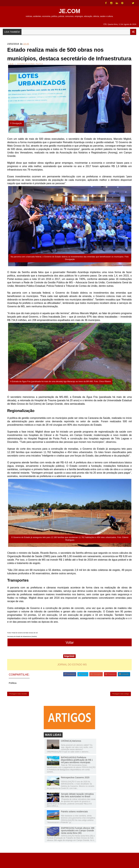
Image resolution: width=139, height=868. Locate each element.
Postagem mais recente (18, 708)
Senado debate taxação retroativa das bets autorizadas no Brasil (77, 810)
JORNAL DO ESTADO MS (72, 677)
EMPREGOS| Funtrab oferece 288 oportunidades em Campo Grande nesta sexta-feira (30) (78, 845)
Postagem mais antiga (121, 708)
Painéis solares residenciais (74, 826)
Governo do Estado (26, 77)
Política (39, 77)
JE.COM (69, 11)
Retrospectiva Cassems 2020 (75, 792)
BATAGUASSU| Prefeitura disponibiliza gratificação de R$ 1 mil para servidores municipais (77, 775)
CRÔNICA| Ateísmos (71, 756)
